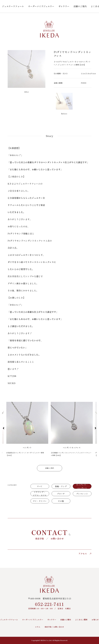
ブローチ (61, 494)
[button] (4, 428)
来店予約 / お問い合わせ (54, 627)
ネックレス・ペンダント (82, 486)
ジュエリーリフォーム (13, 6)
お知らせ (95, 620)
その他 (61, 501)
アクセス (85, 554)
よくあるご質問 (81, 620)
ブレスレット (82, 494)
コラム (38, 627)
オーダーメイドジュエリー (41, 6)
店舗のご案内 (80, 6)
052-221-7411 (50, 605)
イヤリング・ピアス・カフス (40, 494)
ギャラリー (64, 6)
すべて (40, 486)
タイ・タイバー (40, 501)
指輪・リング (61, 486)
